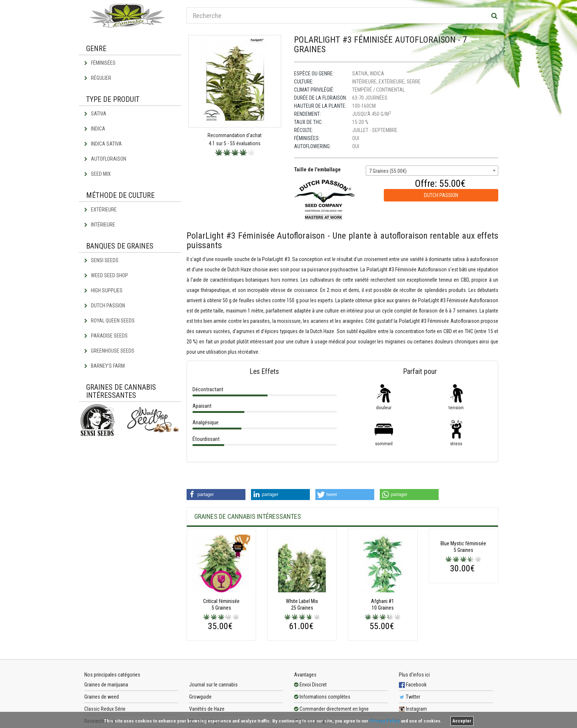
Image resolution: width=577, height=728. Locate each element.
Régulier (98, 78)
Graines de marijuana (106, 685)
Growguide (200, 697)
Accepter (462, 721)
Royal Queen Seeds (109, 321)
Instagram (413, 709)
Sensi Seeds (101, 260)
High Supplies (103, 290)
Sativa (95, 114)
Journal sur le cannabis (213, 685)
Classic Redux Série (105, 709)
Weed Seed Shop (106, 275)
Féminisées (100, 63)
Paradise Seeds (106, 336)
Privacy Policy (385, 721)
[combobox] (432, 171)
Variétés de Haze (207, 709)
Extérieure (100, 210)
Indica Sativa (103, 144)
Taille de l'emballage (317, 169)
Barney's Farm (105, 366)
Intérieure (100, 225)
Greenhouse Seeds (109, 351)
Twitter (410, 697)
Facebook (413, 685)
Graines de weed (102, 697)
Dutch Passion (105, 306)
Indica (95, 129)
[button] (216, 495)
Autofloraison (105, 159)
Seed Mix (98, 174)
